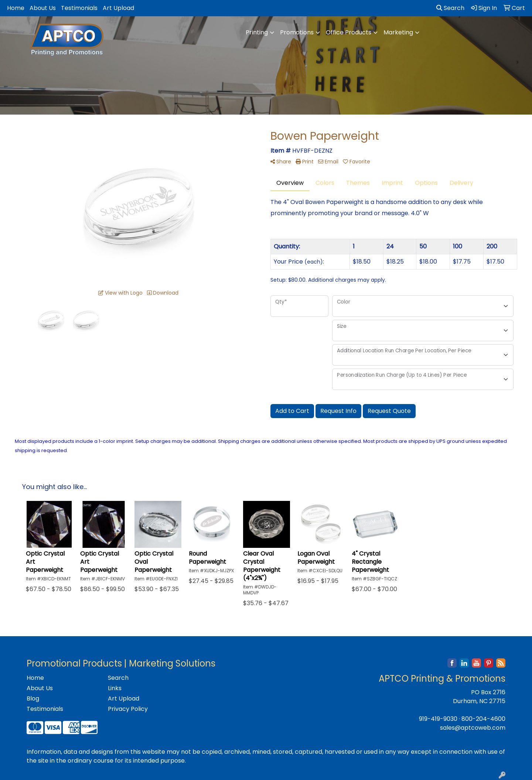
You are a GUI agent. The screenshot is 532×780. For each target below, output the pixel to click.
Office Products (349, 32)
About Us (43, 8)
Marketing (398, 32)
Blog (33, 698)
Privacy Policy (128, 709)
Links (115, 688)
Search (450, 8)
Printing (257, 32)
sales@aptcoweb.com (473, 728)
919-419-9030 (438, 719)
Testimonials (79, 8)
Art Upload (118, 8)
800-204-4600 (483, 719)
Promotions (297, 32)
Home (16, 8)
